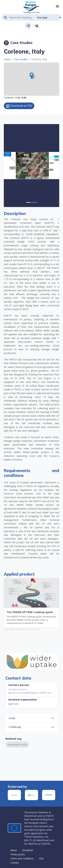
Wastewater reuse (17, 745)
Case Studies (18, 43)
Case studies (21, 59)
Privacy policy (18, 854)
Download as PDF (19, 106)
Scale (12, 718)
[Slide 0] (29, 202)
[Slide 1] (34, 202)
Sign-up (37, 26)
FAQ (41, 858)
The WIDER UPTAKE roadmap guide (30, 612)
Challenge (15, 727)
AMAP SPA (13, 704)
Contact (15, 863)
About (14, 850)
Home (7, 59)
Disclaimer (28, 850)
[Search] (22, 17)
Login (28, 26)
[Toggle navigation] (57, 6)
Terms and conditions (22, 858)
